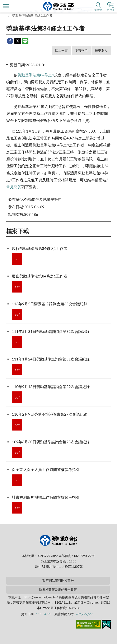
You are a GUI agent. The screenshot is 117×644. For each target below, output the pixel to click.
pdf (17, 259)
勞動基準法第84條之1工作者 (32, 15)
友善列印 (81, 50)
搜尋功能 (98, 10)
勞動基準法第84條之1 (36, 75)
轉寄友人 (101, 50)
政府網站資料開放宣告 (58, 580)
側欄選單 (6, 6)
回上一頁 (61, 50)
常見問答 (14, 187)
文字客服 (111, 10)
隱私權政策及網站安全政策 (58, 589)
